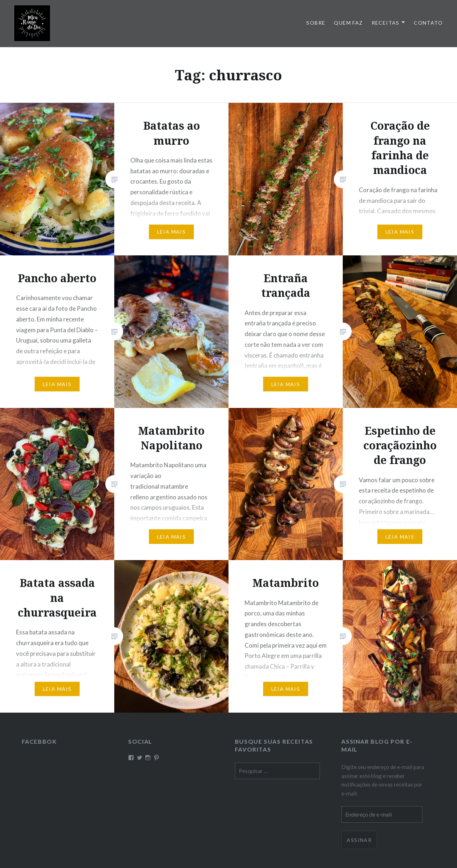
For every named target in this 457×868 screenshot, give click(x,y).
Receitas (386, 23)
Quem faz (348, 23)
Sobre (316, 23)
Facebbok (39, 741)
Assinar (359, 840)
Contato (428, 23)
